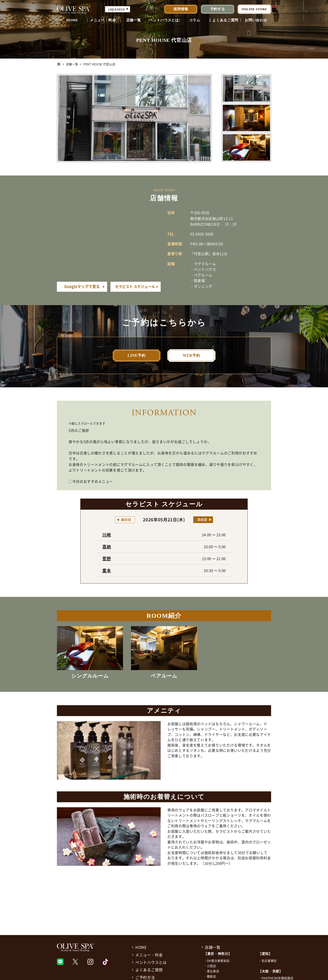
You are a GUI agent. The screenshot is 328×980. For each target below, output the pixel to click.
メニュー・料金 (103, 20)
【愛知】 (265, 953)
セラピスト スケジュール (135, 286)
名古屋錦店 (269, 961)
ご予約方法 (145, 977)
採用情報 (181, 9)
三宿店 (211, 966)
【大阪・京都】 (271, 971)
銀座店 (211, 976)
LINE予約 (137, 356)
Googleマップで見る (82, 286)
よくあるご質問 (225, 20)
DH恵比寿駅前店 (218, 961)
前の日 (126, 519)
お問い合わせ (256, 20)
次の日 (202, 519)
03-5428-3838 (202, 234)
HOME (72, 20)
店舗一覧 (134, 20)
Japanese (116, 9)
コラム (195, 20)
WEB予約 (191, 356)
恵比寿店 (213, 971)
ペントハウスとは (164, 20)
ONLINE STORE (254, 9)
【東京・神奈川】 (218, 953)
